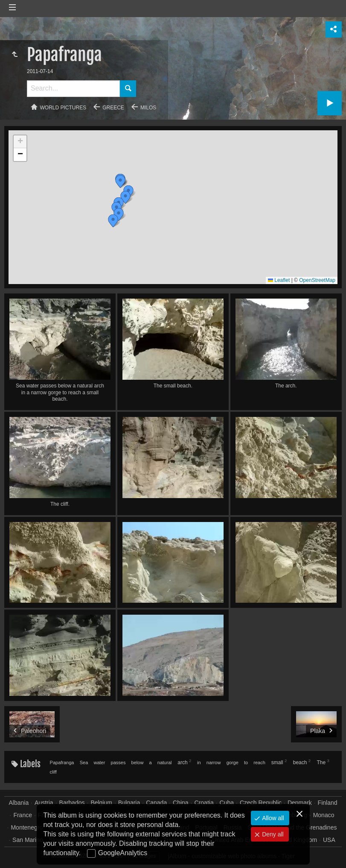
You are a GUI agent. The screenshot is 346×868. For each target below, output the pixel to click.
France (23, 815)
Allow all (272, 818)
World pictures (63, 108)
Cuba (227, 803)
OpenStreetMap (317, 280)
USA (329, 840)
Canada (156, 803)
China (181, 803)
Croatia (204, 803)
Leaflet (279, 280)
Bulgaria (129, 803)
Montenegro (27, 827)
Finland (328, 803)
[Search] (73, 89)
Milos (148, 108)
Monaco (324, 815)
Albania (19, 803)
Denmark (300, 803)
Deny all (272, 834)
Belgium (101, 803)
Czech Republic (261, 803)
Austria (44, 803)
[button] (125, 197)
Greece (113, 108)
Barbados (72, 803)
